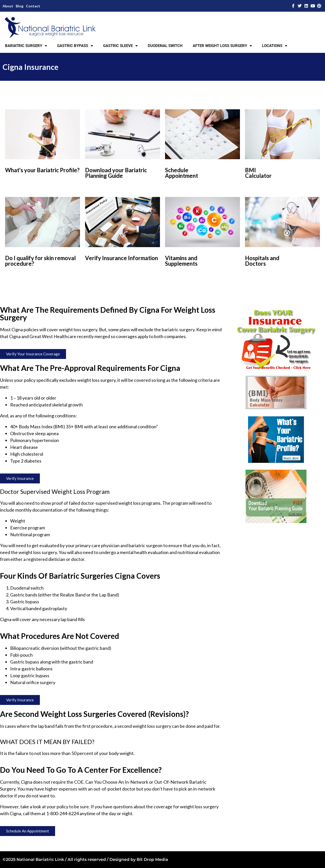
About (8, 6)
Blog (20, 6)
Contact (33, 6)
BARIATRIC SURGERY (26, 46)
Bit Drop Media (152, 859)
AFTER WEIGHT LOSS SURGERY (222, 46)
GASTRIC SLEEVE (120, 46)
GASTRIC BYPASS (75, 46)
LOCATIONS (275, 46)
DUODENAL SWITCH (165, 46)
